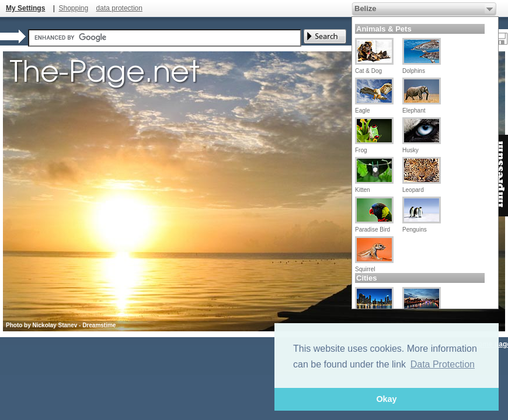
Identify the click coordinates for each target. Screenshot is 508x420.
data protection (119, 8)
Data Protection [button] (443, 364)
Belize (366, 8)
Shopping (73, 8)
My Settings (25, 8)
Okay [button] (386, 399)
